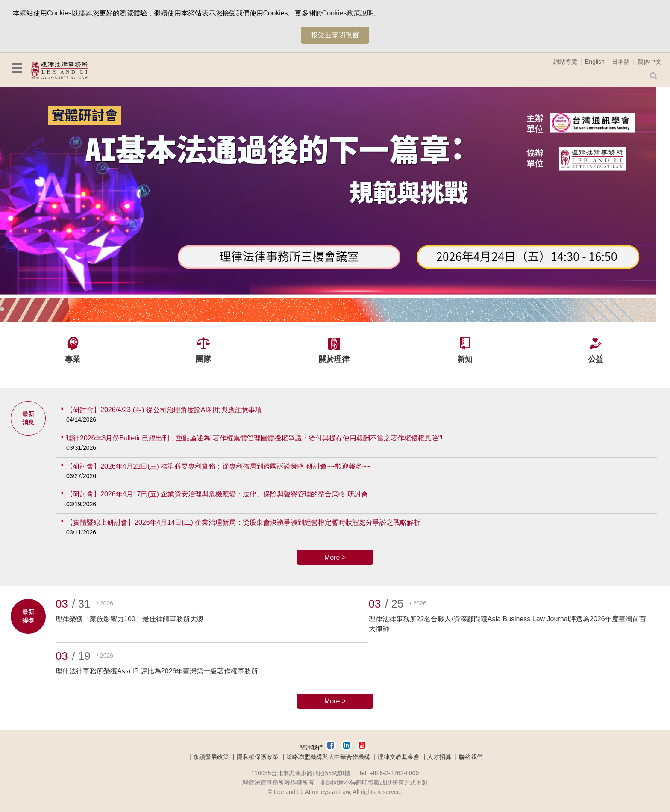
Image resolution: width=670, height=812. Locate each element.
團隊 (203, 359)
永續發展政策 (211, 757)
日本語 (621, 62)
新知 (465, 359)
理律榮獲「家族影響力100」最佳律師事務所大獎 (130, 619)
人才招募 (439, 757)
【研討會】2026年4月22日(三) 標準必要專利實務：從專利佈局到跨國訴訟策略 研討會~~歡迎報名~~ (218, 466)
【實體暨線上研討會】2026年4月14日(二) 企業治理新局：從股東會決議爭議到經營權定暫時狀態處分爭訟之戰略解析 (243, 522)
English (595, 62)
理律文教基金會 (399, 757)
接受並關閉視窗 (335, 35)
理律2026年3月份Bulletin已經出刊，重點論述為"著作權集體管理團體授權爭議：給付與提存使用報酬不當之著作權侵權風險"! (254, 438)
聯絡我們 (471, 757)
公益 (596, 359)
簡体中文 (649, 62)
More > (335, 557)
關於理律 (334, 359)
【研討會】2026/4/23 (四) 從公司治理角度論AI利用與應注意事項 (164, 410)
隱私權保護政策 (258, 757)
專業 (73, 359)
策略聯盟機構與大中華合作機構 (328, 757)
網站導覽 (565, 62)
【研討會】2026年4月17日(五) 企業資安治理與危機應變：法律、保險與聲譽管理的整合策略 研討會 (217, 494)
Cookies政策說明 (348, 13)
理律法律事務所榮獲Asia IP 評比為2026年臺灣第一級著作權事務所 (157, 671)
